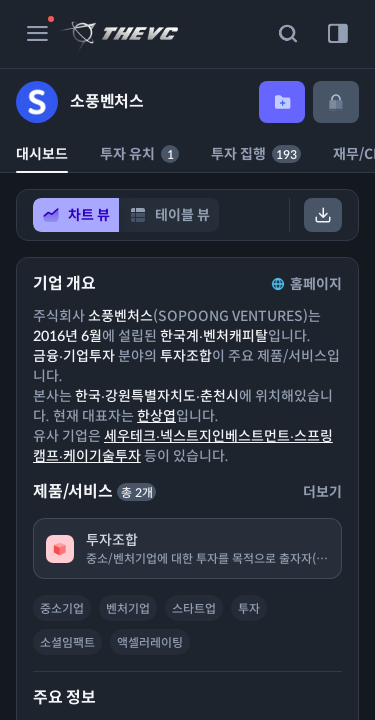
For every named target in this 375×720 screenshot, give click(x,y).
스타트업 (194, 608)
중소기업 (62, 608)
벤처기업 (128, 608)
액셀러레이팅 (150, 642)
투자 (249, 608)
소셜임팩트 (67, 642)
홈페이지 (305, 284)
